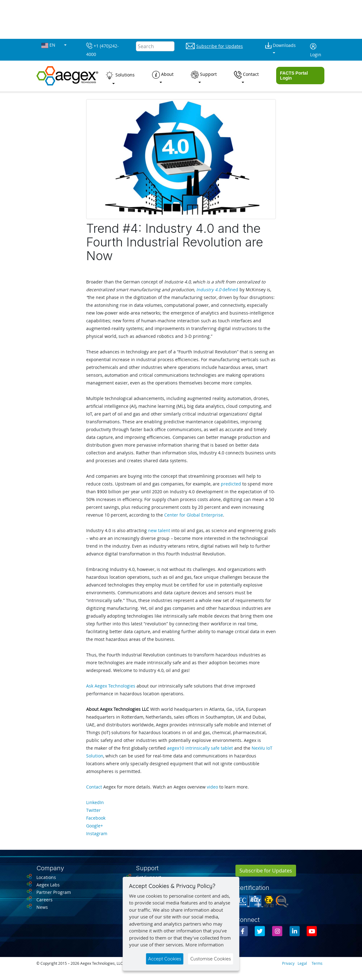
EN (49, 45)
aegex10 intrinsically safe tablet (200, 748)
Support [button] (204, 75)
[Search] (155, 46)
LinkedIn (95, 802)
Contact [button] (246, 75)
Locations (46, 877)
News (42, 907)
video (212, 787)
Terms (317, 963)
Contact (94, 787)
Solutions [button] (120, 75)
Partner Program (54, 892)
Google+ (95, 826)
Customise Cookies (211, 959)
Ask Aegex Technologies (111, 686)
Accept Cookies (165, 959)
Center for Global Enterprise (194, 515)
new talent (159, 530)
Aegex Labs (48, 885)
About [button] (163, 75)
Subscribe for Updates (266, 871)
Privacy (288, 963)
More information (204, 945)
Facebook (96, 818)
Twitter (93, 810)
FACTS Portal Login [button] (294, 76)
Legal (302, 963)
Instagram (97, 833)
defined (217, 290)
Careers (44, 900)
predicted (231, 484)
